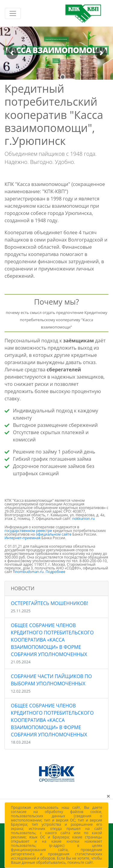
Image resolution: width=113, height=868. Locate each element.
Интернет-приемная (22, 538)
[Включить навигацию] (13, 13)
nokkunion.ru (83, 519)
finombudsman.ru (28, 572)
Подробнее (55, 572)
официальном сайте (54, 534)
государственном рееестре (28, 531)
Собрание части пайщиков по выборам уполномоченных (51, 683)
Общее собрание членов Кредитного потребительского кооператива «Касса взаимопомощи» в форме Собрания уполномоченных (52, 643)
